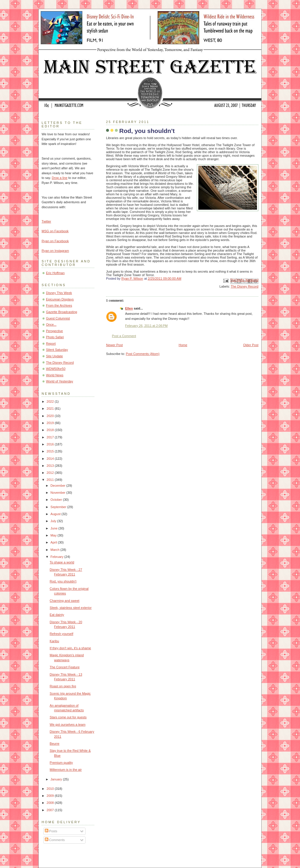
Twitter (46, 221)
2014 (51, 459)
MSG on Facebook (55, 231)
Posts (51, 831)
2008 (51, 803)
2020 (51, 416)
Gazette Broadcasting (62, 312)
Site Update (54, 356)
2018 (51, 430)
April (54, 542)
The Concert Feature (65, 667)
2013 (51, 466)
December (58, 486)
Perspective (54, 331)
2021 (51, 409)
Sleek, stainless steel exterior (71, 608)
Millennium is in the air (66, 770)
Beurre (55, 744)
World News (55, 375)
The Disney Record (244, 286)
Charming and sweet (65, 601)
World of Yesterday (60, 381)
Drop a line (60, 178)
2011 (51, 480)
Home (183, 345)
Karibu (54, 641)
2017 (51, 437)
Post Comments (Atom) (143, 354)
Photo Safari (55, 337)
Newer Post (114, 345)
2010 (51, 789)
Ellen (129, 308)
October (57, 500)
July (54, 521)
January (57, 779)
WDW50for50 (56, 369)
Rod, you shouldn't (63, 581)
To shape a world (62, 562)
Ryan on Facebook (55, 241)
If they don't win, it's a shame (70, 648)
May (54, 535)
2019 (51, 423)
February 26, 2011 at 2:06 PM (146, 326)
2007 (51, 810)
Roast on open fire (63, 686)
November (58, 493)
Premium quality (61, 763)
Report (51, 344)
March (55, 550)
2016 (51, 444)
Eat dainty (57, 615)
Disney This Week (59, 293)
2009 (51, 796)
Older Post (251, 345)
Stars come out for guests (68, 717)
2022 (51, 401)
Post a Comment (124, 336)
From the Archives (59, 305)
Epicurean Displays (60, 299)
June (54, 528)
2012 (51, 473)
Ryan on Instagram (55, 251)
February (57, 557)
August (56, 514)
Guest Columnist (58, 318)
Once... (51, 324)
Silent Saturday (57, 350)
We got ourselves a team (68, 725)
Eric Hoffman (55, 273)
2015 (51, 451)
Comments (55, 840)
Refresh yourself (62, 634)
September (59, 507)
